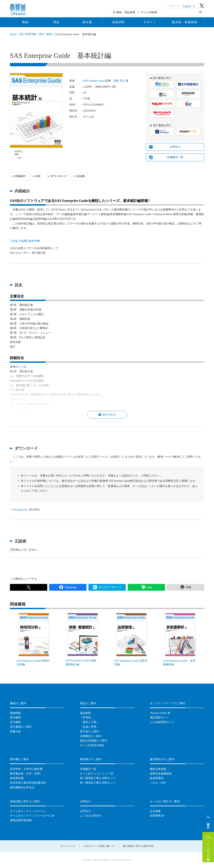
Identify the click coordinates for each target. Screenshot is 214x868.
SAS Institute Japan (94, 81)
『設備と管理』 (89, 727)
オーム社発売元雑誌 (92, 745)
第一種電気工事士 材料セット (98, 783)
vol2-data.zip (20, 510)
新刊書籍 (15, 718)
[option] (18, 154)
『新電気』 (87, 718)
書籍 (25, 22)
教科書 (87, 22)
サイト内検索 (149, 12)
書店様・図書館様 (185, 22)
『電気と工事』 (89, 722)
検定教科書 (17, 778)
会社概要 (155, 811)
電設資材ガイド (159, 718)
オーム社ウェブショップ (95, 774)
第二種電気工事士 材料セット (98, 778)
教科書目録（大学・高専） (26, 774)
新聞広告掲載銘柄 (161, 774)
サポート (150, 22)
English (187, 6)
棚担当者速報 (158, 769)
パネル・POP (158, 783)
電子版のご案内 (89, 731)
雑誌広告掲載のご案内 (93, 741)
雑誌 (56, 22)
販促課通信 (157, 778)
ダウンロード (59, 176)
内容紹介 (20, 176)
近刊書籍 (15, 722)
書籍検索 (15, 713)
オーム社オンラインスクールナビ (30, 816)
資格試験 (119, 22)
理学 (41, 34)
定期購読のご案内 (91, 736)
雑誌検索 (85, 713)
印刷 (186, 587)
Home (13, 34)
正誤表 (81, 176)
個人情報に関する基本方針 (138, 846)
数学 (50, 34)
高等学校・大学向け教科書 (26, 769)
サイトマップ (68, 846)
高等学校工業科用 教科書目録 (28, 783)
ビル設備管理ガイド (162, 722)
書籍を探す (208, 824)
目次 (38, 176)
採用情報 (155, 816)
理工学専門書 (28, 34)
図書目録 (15, 731)
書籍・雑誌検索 (126, 12)
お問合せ (175, 147)
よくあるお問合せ (208, 850)
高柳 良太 (119, 81)
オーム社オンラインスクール (28, 811)
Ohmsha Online (158, 713)
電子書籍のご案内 (21, 727)
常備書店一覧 (175, 157)
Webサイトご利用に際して (99, 846)
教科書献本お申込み (22, 787)
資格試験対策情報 (21, 820)
